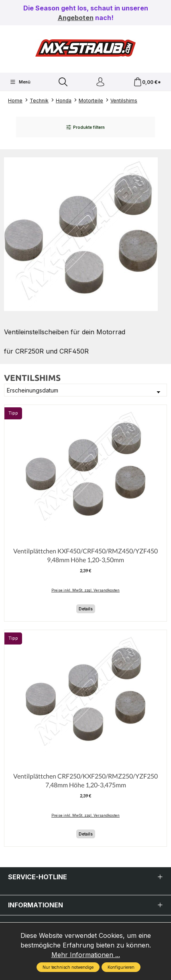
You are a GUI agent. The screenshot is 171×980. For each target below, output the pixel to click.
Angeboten (76, 18)
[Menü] (20, 82)
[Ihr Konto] (100, 82)
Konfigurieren (121, 967)
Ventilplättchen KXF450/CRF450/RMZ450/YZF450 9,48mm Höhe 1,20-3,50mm (85, 555)
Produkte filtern (85, 127)
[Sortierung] (85, 390)
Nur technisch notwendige (68, 967)
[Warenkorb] (147, 82)
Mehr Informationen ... (86, 955)
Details (86, 609)
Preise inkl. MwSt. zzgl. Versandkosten (85, 590)
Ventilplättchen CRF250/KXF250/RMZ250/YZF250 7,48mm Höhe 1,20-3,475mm (85, 780)
